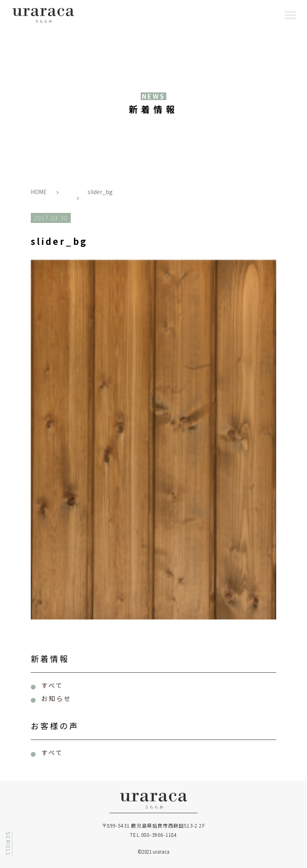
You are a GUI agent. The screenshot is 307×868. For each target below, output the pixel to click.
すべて (52, 685)
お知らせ (57, 698)
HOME (39, 192)
